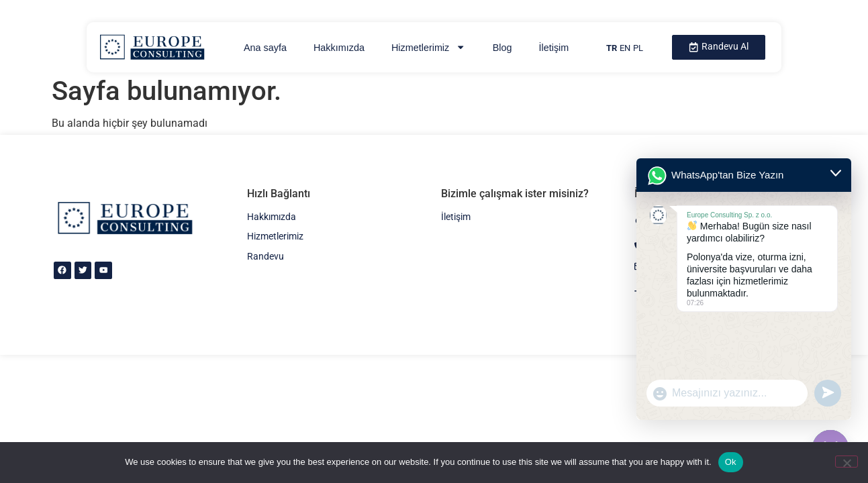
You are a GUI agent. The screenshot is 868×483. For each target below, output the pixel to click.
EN (625, 48)
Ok (731, 462)
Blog (502, 48)
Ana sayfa (265, 48)
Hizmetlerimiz (429, 47)
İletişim (553, 48)
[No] (847, 462)
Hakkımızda (339, 48)
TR (612, 48)
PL (638, 48)
